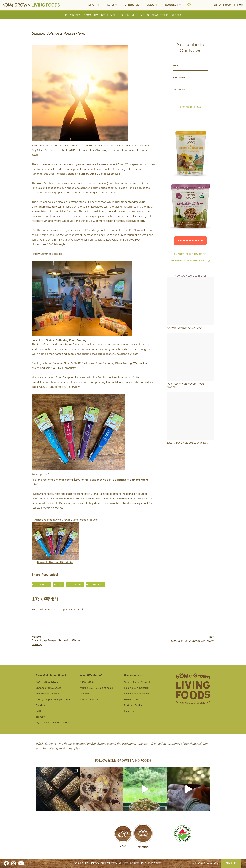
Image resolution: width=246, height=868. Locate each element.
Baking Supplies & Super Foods (53, 699)
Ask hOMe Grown (90, 699)
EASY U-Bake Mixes (47, 682)
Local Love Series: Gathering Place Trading (56, 642)
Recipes (176, 15)
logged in (53, 609)
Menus (145, 15)
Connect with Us (133, 675)
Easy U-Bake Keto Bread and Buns (188, 443)
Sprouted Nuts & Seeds (49, 688)
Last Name (179, 90)
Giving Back (108, 15)
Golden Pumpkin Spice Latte (184, 328)
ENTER (58, 240)
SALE (39, 711)
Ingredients (73, 15)
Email (176, 66)
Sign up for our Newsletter (138, 682)
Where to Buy (132, 699)
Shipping (41, 717)
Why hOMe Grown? (91, 675)
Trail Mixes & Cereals (47, 694)
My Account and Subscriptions (53, 722)
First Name (179, 78)
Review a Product (134, 705)
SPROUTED (132, 5)
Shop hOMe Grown (190, 241)
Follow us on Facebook (137, 694)
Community (91, 15)
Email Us (129, 711)
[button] (94, 5)
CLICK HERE (47, 387)
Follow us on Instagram (137, 688)
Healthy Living (128, 15)
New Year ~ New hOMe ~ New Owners (185, 385)
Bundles (40, 705)
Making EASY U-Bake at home (96, 688)
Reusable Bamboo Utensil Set (55, 543)
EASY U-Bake (87, 682)
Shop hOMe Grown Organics (52, 675)
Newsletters (160, 15)
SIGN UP (231, 863)
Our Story (85, 694)
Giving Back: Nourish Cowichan (193, 641)
